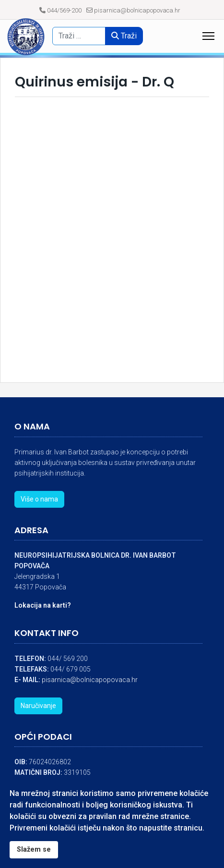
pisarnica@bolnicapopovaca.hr (137, 10)
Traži (124, 36)
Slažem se (34, 850)
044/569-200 (64, 10)
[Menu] (208, 36)
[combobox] (82, 36)
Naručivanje (38, 706)
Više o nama (39, 499)
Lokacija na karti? (43, 605)
